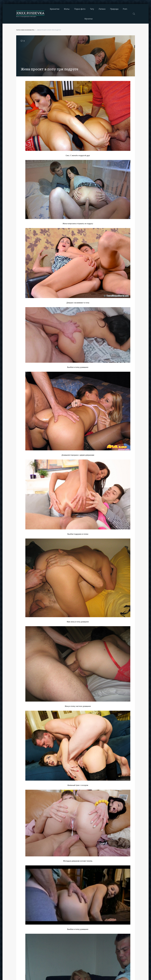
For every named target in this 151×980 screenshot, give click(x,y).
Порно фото (80, 9)
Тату (92, 9)
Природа (114, 9)
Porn (125, 9)
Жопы (67, 9)
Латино (102, 9)
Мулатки (89, 19)
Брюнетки (55, 9)
